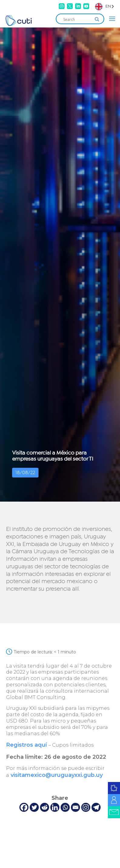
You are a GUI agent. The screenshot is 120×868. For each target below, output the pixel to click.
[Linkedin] (55, 807)
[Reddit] (45, 807)
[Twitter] (34, 807)
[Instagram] (86, 807)
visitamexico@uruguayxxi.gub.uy (57, 775)
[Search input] (77, 19)
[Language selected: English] (105, 6)
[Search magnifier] (97, 19)
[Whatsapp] (65, 807)
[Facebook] (24, 807)
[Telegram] (96, 807)
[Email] (75, 807)
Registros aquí (27, 745)
